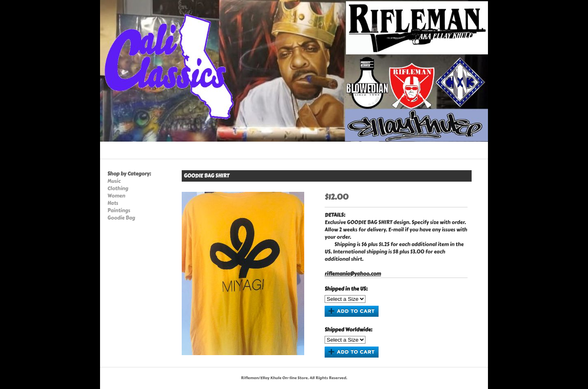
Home (110, 151)
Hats (113, 203)
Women (116, 196)
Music (114, 181)
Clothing (118, 189)
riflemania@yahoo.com (353, 274)
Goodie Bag (121, 218)
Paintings (119, 211)
